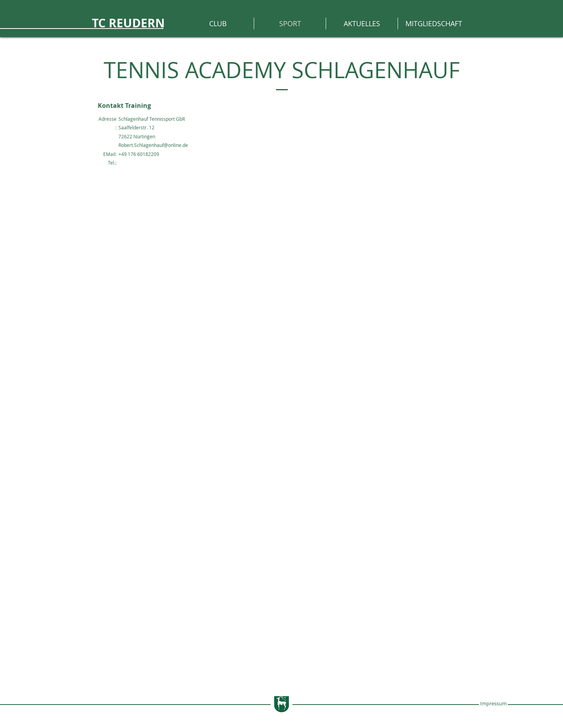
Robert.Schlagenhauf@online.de (153, 145)
